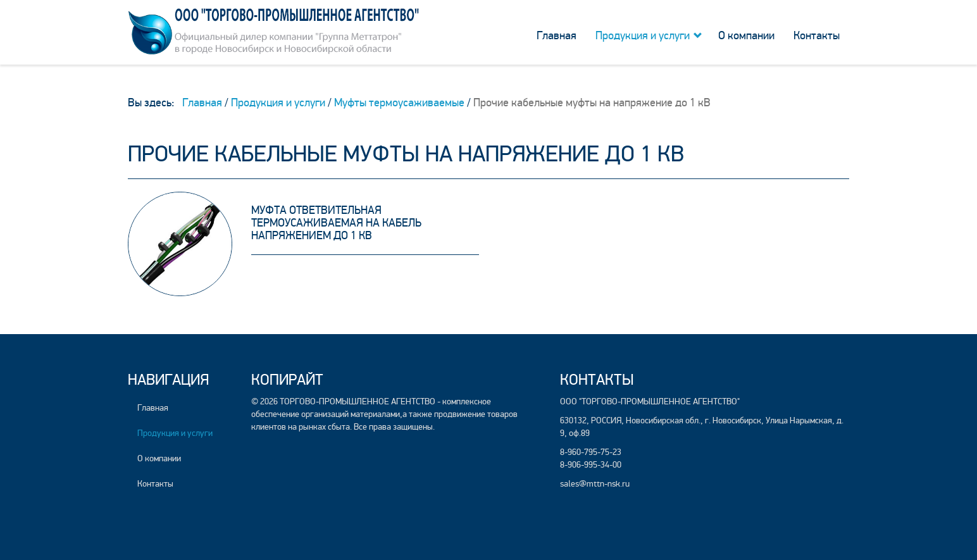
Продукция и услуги (643, 35)
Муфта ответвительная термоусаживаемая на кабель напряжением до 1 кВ (336, 223)
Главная (557, 35)
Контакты (817, 35)
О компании (746, 35)
